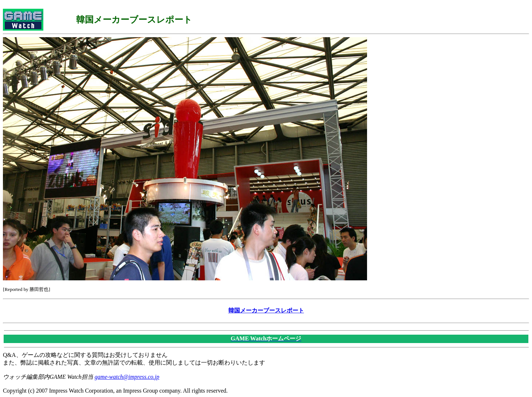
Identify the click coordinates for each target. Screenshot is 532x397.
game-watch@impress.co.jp (127, 377)
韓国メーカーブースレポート (266, 310)
